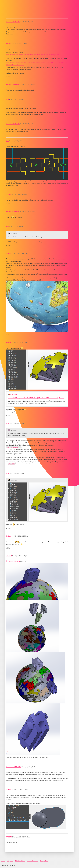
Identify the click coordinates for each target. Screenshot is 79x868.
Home (3, 861)
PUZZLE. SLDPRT (14, 561)
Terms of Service (33, 861)
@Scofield (11, 464)
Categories (10, 861)
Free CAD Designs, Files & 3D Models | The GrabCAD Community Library (37, 398)
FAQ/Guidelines (20, 861)
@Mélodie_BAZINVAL (13, 447)
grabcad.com (14, 394)
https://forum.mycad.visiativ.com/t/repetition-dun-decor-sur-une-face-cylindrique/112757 (34, 55)
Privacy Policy (44, 861)
